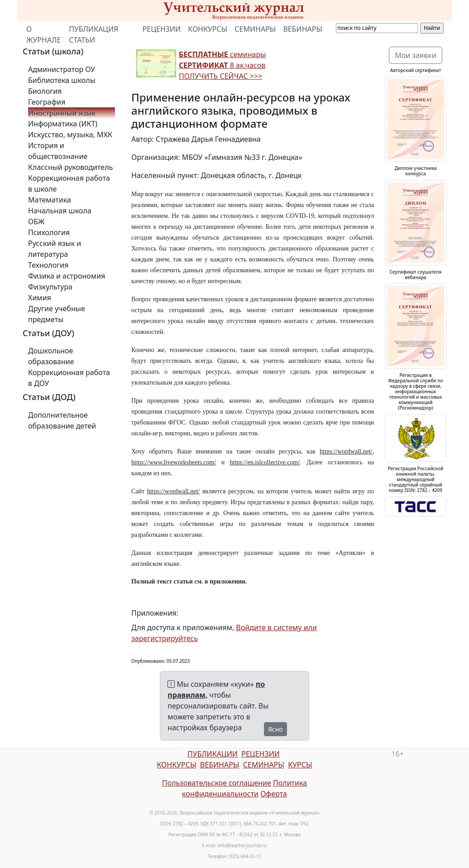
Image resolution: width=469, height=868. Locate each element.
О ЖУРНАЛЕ (43, 34)
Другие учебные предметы (57, 314)
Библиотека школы (62, 80)
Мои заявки (416, 55)
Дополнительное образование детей (62, 420)
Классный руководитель (70, 167)
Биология (45, 91)
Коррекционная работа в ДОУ (69, 378)
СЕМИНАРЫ (255, 29)
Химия (40, 298)
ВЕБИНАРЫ (303, 29)
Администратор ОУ (62, 69)
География (47, 102)
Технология (48, 265)
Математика (50, 200)
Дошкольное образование (51, 356)
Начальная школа (60, 211)
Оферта (274, 794)
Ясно (275, 729)
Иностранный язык (62, 113)
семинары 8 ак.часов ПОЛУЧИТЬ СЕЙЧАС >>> (222, 65)
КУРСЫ (300, 765)
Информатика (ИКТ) (63, 124)
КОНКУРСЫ (208, 29)
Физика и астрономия (67, 276)
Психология (49, 232)
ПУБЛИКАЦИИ (213, 754)
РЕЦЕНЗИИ (162, 29)
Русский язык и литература (55, 249)
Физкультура (50, 287)
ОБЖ (36, 222)
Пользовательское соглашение (217, 783)
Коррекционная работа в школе (69, 183)
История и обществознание (58, 151)
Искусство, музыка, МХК (70, 135)
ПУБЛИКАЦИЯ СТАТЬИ (93, 34)
